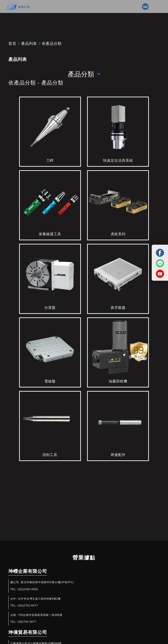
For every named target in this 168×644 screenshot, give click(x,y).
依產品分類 (52, 43)
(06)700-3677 (27, 622)
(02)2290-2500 (28, 589)
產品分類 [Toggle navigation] (84, 74)
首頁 (12, 43)
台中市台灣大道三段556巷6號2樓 (39, 599)
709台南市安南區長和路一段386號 (40, 615)
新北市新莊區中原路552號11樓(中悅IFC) (47, 582)
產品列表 (29, 43)
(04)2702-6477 (28, 606)
